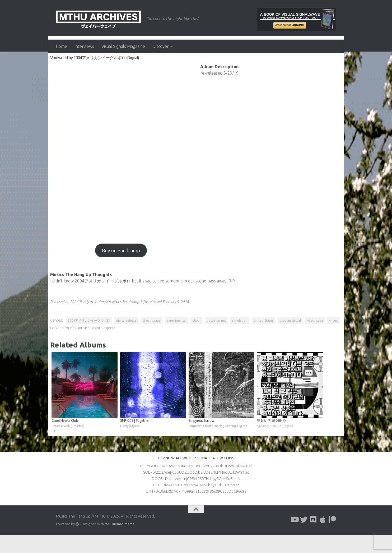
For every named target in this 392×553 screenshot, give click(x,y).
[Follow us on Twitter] (304, 538)
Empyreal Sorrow (221, 442)
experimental (177, 337)
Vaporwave (316, 337)
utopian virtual (291, 337)
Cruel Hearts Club (85, 442)
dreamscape (152, 337)
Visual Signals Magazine (123, 46)
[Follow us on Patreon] (332, 538)
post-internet (217, 337)
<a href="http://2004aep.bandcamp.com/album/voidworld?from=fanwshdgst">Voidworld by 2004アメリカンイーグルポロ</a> (121, 166)
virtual (57, 345)
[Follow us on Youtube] (294, 538)
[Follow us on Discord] (313, 538)
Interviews (84, 46)
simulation (240, 337)
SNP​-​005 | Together (153, 442)
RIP (232, 298)
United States (264, 337)
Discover (161, 46)
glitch (197, 337)
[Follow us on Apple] (323, 538)
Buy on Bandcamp (121, 267)
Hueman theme (123, 542)
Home (61, 46)
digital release (127, 337)
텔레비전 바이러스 (290, 442)
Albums (59, 63)
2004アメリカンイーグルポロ (89, 337)
